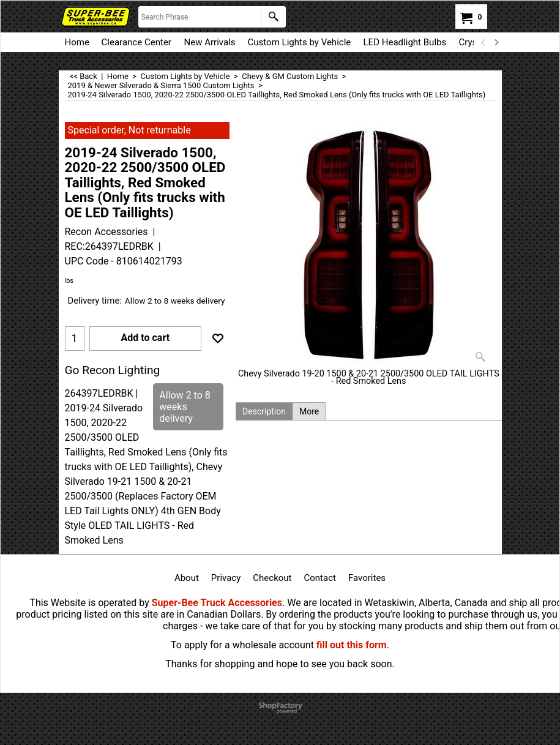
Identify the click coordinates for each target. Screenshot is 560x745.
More (309, 411)
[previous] (484, 42)
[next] (496, 42)
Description (264, 411)
